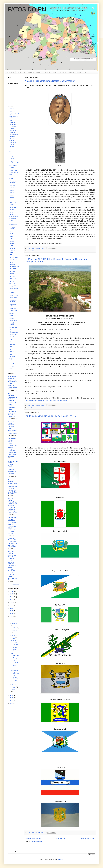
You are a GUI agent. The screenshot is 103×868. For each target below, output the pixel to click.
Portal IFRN (13, 286)
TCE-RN (12, 344)
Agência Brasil (14, 114)
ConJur (12, 159)
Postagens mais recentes (33, 838)
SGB (11, 330)
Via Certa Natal (11, 422)
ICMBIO (12, 236)
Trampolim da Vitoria (13, 462)
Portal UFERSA (12, 292)
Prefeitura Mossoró (13, 301)
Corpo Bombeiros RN (14, 162)
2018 (12, 614)
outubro (14, 628)
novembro (15, 623)
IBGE (11, 231)
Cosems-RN (13, 165)
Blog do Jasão (11, 500)
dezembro (15, 619)
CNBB (11, 151)
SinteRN (12, 337)
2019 (12, 611)
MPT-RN (12, 276)
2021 (12, 605)
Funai (11, 212)
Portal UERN (14, 288)
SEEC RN (13, 316)
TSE (11, 359)
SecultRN (12, 313)
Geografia (63, 72)
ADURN (12, 111)
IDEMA (12, 238)
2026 (12, 591)
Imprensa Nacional (12, 249)
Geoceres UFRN (13, 219)
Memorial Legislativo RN (14, 266)
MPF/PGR (13, 269)
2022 (12, 602)
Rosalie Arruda (11, 481)
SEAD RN (13, 308)
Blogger (61, 859)
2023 (12, 600)
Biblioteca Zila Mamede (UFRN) (14, 136)
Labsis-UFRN (14, 257)
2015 (12, 698)
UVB (11, 369)
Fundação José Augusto (14, 215)
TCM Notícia (12, 377)
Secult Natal (13, 311)
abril (13, 684)
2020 (12, 608)
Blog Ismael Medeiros (12, 395)
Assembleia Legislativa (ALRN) (13, 126)
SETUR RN (13, 327)
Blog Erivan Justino (12, 553)
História (19, 72)
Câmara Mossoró (12, 146)
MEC (11, 262)
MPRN (12, 274)
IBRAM (12, 234)
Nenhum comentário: (38, 248)
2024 (12, 597)
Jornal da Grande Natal (13, 539)
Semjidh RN (13, 320)
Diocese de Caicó (13, 178)
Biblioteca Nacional (13, 131)
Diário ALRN (13, 170)
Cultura (55, 72)
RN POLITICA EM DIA (13, 518)
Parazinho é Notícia (12, 439)
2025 (12, 594)
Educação (47, 72)
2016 (12, 695)
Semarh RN (13, 318)
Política (39, 72)
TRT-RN (12, 356)
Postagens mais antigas (87, 838)
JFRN (11, 255)
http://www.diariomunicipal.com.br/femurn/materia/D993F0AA (46, 400)
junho (14, 635)
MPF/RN (12, 271)
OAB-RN (12, 284)
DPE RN (12, 188)
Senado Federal (12, 324)
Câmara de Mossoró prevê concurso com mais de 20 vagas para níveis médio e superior (13, 384)
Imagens (71, 72)
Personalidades (29, 72)
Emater (12, 190)
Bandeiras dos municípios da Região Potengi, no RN (50, 416)
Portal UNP (13, 297)
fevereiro (14, 690)
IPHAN (12, 252)
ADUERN (12, 109)
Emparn (12, 192)
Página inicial (10, 72)
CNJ (11, 154)
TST (11, 361)
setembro (15, 631)
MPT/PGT (13, 279)
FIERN (12, 210)
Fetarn (12, 205)
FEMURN (13, 202)
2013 (12, 703)
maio (13, 638)
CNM (11, 156)
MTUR (12, 281)
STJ (11, 342)
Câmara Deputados (13, 141)
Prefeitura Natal (13, 305)
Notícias (79, 72)
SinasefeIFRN (14, 332)
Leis (31, 408)
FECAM (12, 197)
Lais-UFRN (13, 260)
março (14, 687)
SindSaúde (13, 334)
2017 (12, 616)
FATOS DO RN (27, 9)
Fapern (12, 195)
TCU (11, 347)
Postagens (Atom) (36, 842)
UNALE (12, 364)
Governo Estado (12, 228)
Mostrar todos (16, 584)
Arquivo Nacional (12, 121)
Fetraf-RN (13, 207)
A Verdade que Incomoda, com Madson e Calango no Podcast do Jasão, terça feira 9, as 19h (13, 507)
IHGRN (12, 246)
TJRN (11, 349)
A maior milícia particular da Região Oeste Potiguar (50, 81)
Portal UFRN (14, 295)
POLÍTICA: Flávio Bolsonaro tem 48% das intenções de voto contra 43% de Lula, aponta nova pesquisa (13, 449)
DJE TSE (12, 185)
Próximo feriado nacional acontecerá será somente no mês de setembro (12, 470)
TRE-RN (12, 352)
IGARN (12, 243)
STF (11, 339)
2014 (12, 701)
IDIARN (12, 241)
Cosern (12, 168)
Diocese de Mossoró (13, 182)
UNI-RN (12, 366)
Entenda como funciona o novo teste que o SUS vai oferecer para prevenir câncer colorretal (13, 488)
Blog (86, 72)
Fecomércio (13, 200)
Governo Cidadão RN (13, 224)
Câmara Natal (14, 149)
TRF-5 (12, 354)
